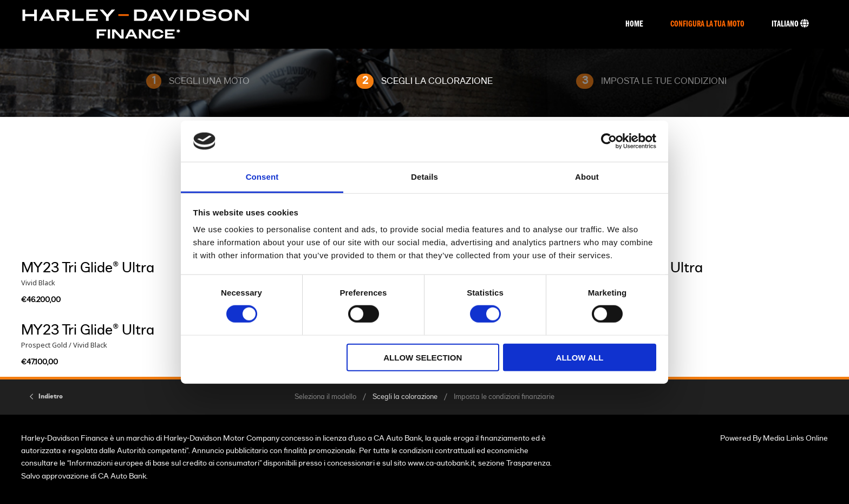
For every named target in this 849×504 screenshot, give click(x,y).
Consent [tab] (262, 177)
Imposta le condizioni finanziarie (504, 397)
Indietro (51, 396)
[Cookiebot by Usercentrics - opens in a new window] (609, 141)
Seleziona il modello (325, 397)
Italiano (790, 24)
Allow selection (423, 357)
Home (634, 24)
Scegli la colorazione (405, 397)
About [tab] (587, 177)
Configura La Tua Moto (707, 24)
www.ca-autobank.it (441, 463)
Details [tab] (424, 177)
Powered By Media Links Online (774, 438)
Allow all (580, 357)
